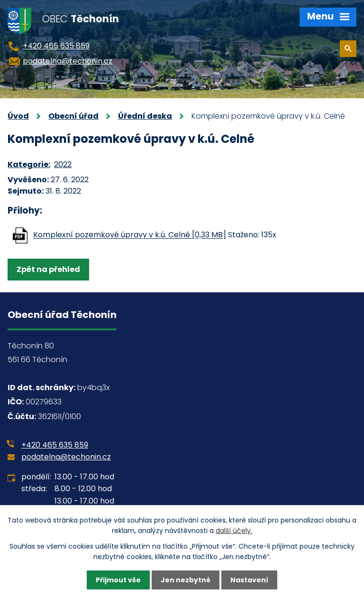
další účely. (234, 531)
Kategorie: (29, 164)
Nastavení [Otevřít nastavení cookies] (249, 580)
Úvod (18, 116)
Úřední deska (145, 116)
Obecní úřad (73, 116)
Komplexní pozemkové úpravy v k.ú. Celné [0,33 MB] (130, 235)
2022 (63, 164)
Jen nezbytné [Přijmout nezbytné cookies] (186, 580)
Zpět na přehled (48, 269)
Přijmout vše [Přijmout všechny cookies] (118, 580)
